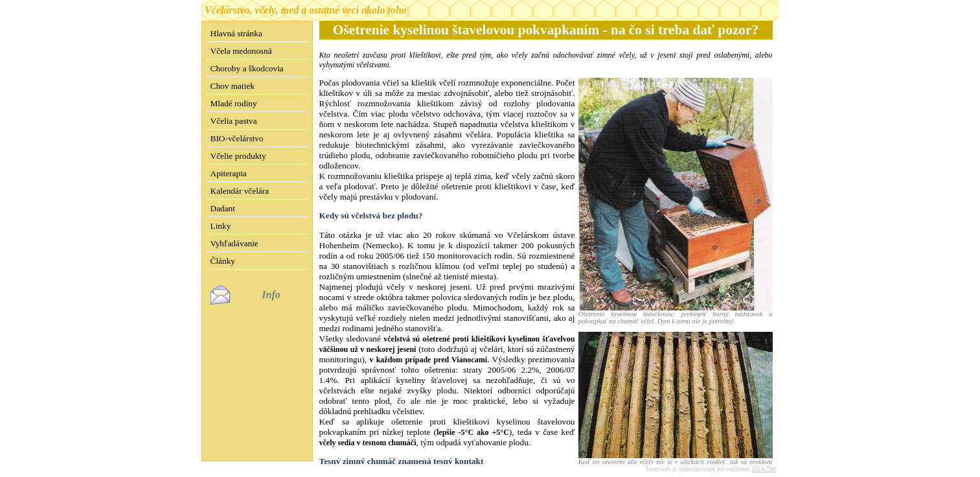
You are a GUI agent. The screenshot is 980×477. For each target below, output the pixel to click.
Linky (221, 226)
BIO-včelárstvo (237, 138)
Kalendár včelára (240, 191)
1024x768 (763, 459)
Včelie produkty (238, 156)
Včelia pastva (234, 121)
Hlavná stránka (236, 33)
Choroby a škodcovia (247, 68)
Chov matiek (233, 86)
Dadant (223, 208)
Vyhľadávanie (234, 243)
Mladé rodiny (234, 103)
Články (223, 261)
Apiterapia (229, 173)
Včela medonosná (241, 51)
